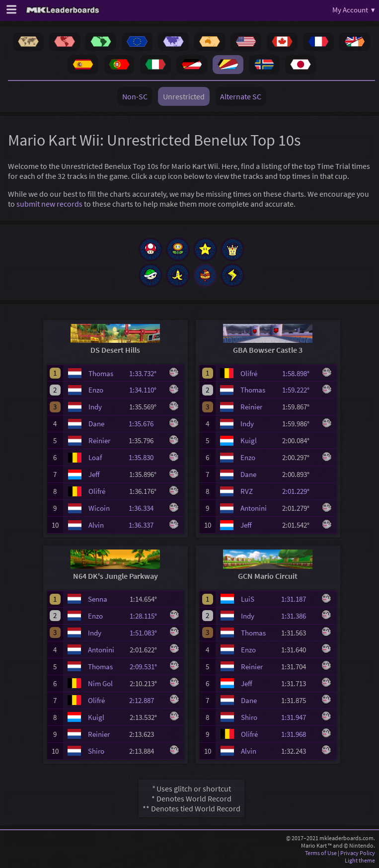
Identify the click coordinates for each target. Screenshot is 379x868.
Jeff (94, 474)
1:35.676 (146, 424)
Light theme (360, 860)
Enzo (96, 390)
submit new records (49, 204)
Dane (96, 424)
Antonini (254, 508)
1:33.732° (146, 373)
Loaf (95, 457)
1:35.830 (146, 457)
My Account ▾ (354, 10)
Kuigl (249, 440)
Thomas (101, 373)
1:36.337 (146, 525)
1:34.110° (146, 390)
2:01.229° (299, 491)
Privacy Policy (358, 853)
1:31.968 (298, 734)
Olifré (97, 491)
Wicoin (99, 508)
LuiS (248, 599)
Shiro (96, 751)
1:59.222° (299, 390)
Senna (98, 599)
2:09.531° (146, 667)
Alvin (96, 525)
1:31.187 (298, 599)
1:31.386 (298, 616)
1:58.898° (299, 373)
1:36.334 (146, 508)
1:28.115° (146, 616)
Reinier (99, 440)
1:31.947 (298, 717)
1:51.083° (146, 633)
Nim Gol (100, 683)
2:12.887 (146, 700)
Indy (95, 407)
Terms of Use (321, 853)
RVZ (247, 491)
